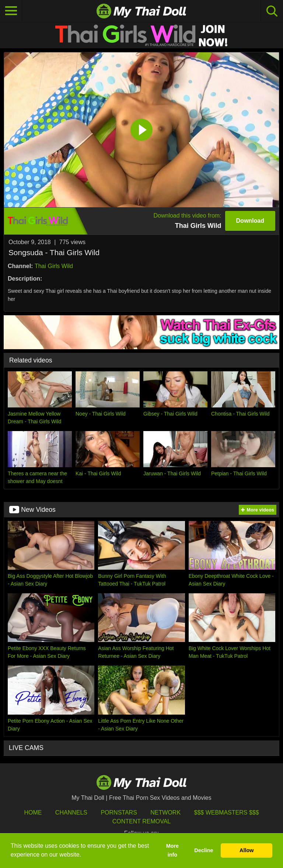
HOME (33, 813)
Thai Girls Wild (54, 266)
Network (165, 813)
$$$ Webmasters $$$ (227, 813)
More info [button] (172, 850)
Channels (71, 813)
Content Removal (142, 821)
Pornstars (119, 813)
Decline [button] (204, 850)
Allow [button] (247, 850)
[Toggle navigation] (11, 11)
